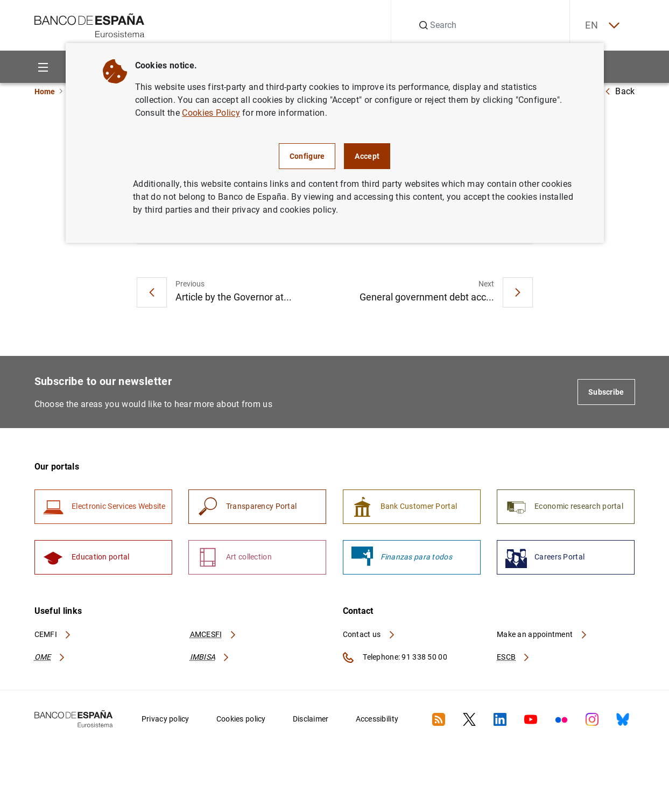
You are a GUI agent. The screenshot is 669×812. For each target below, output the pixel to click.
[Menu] (43, 67)
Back (619, 91)
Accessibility (377, 720)
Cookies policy (241, 720)
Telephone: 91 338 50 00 (395, 659)
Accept (367, 156)
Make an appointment (542, 636)
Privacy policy (166, 720)
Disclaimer (311, 720)
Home (45, 92)
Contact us (369, 636)
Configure (307, 156)
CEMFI (53, 636)
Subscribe (606, 393)
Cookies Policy (211, 113)
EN (601, 26)
